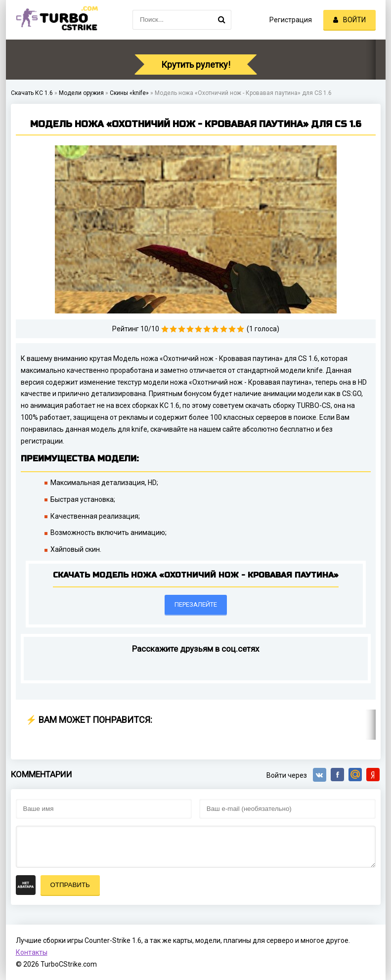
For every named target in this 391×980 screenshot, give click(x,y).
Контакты (32, 952)
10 (240, 329)
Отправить (70, 885)
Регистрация (291, 20)
